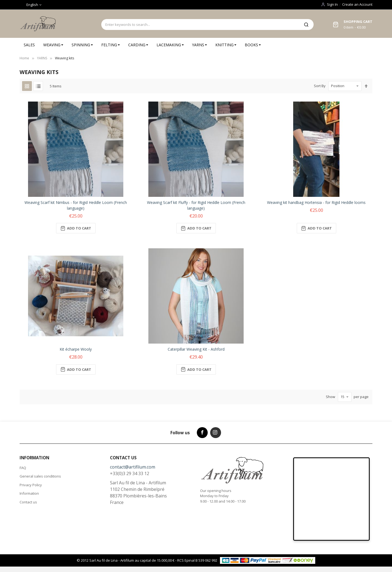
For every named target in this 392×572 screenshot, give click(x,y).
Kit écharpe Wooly (76, 349)
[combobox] (200, 25)
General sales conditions (40, 476)
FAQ (23, 468)
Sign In (332, 4)
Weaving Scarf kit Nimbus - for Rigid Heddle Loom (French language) (76, 205)
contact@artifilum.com (133, 467)
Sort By (320, 86)
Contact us (28, 502)
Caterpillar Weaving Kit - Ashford (196, 349)
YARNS (42, 58)
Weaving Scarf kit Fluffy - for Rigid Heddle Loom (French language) (196, 205)
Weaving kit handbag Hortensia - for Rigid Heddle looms (316, 202)
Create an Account (357, 4)
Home (24, 58)
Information (29, 493)
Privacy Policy (31, 485)
